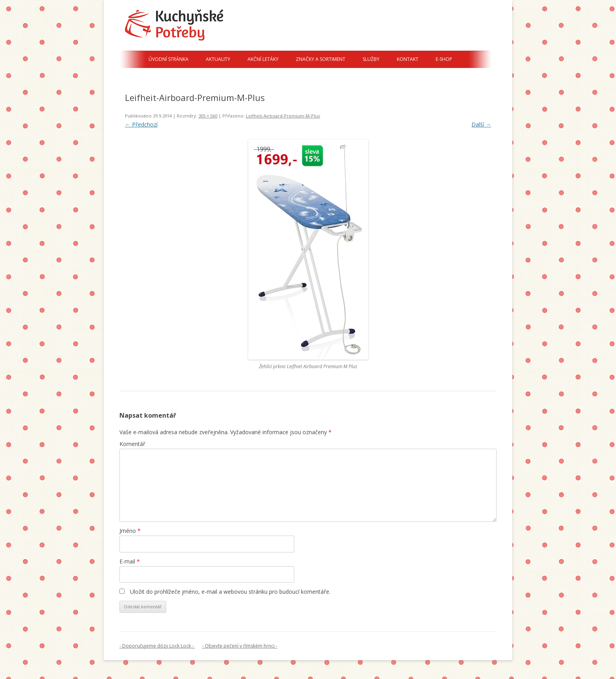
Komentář (132, 444)
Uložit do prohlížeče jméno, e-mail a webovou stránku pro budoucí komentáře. (230, 592)
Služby (371, 59)
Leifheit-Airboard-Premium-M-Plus (283, 116)
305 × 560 (208, 116)
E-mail (130, 561)
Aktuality (218, 59)
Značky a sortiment (321, 59)
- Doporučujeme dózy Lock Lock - (157, 646)
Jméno (130, 531)
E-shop (444, 59)
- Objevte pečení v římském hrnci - (240, 646)
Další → (481, 124)
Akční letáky (263, 59)
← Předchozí (141, 124)
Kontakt (408, 59)
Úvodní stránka (169, 59)
